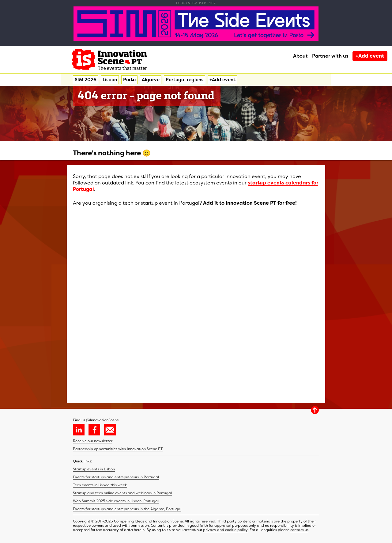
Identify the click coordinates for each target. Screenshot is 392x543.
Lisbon (110, 80)
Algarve (151, 80)
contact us (299, 530)
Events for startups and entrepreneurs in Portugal (116, 477)
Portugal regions (185, 80)
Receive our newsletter (93, 441)
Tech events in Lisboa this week (100, 485)
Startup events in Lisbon (94, 469)
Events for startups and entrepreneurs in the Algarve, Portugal (127, 509)
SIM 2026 (86, 80)
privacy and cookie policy (225, 530)
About (300, 56)
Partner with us (330, 56)
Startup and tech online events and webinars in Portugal (122, 493)
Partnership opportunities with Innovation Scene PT (118, 449)
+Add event (370, 56)
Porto (129, 80)
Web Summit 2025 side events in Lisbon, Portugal (116, 501)
